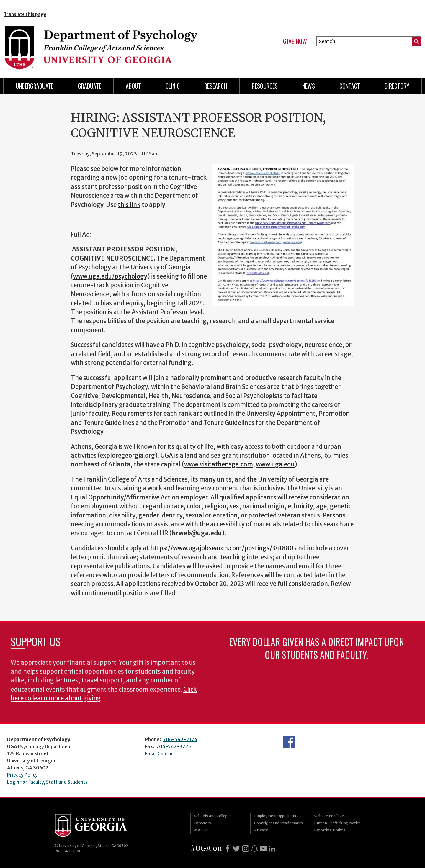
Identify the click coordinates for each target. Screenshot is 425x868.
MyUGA (201, 830)
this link (129, 205)
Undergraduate (35, 86)
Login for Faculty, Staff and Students (47, 782)
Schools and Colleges (213, 816)
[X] (236, 849)
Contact (350, 86)
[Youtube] (263, 849)
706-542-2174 (180, 739)
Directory (203, 823)
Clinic (173, 86)
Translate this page (25, 14)
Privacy (261, 830)
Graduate (90, 86)
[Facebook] (228, 849)
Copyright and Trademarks (278, 823)
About (133, 86)
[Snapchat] (254, 849)
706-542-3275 (174, 746)
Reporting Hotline (330, 830)
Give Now (295, 41)
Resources (265, 86)
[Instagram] (246, 849)
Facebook (289, 742)
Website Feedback (330, 816)
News (309, 86)
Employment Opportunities (278, 816)
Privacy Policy (22, 775)
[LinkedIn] (272, 849)
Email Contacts (161, 754)
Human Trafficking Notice (337, 823)
